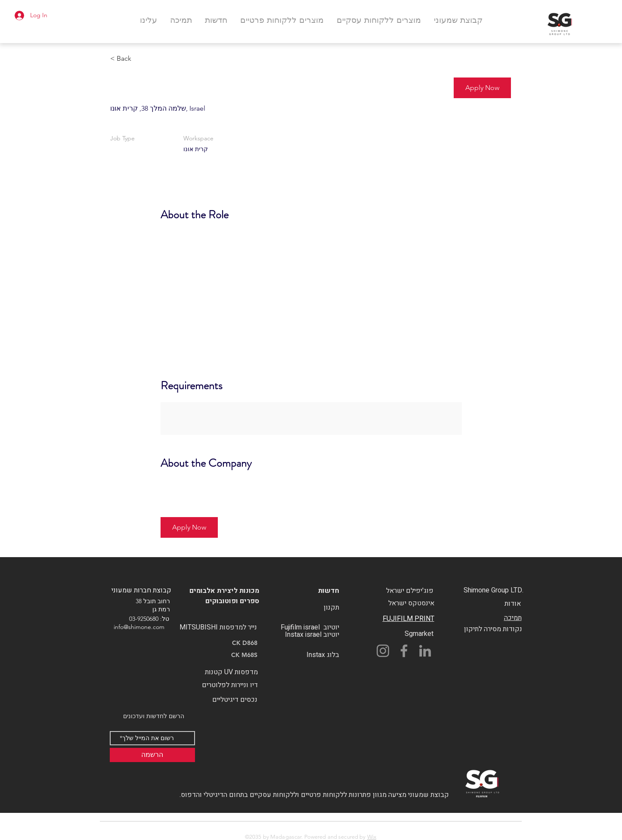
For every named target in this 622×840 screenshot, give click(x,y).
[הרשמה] (152, 755)
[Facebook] (404, 651)
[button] (482, 88)
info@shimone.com (139, 627)
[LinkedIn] (425, 651)
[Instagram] (383, 651)
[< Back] (141, 59)
